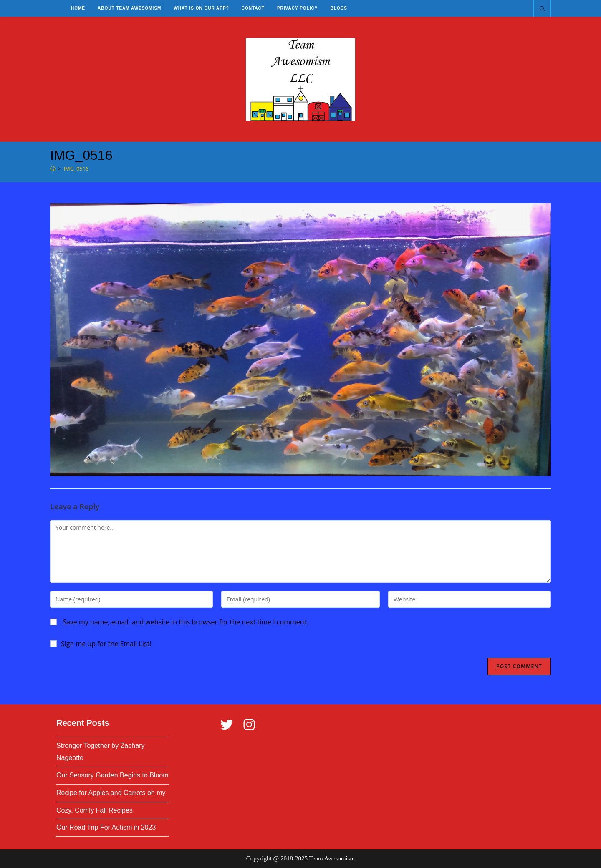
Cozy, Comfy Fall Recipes (95, 810)
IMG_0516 (76, 169)
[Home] (53, 169)
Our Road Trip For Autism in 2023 (106, 827)
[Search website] (542, 9)
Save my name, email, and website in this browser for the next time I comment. (185, 622)
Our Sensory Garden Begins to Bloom (112, 775)
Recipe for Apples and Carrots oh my (111, 793)
